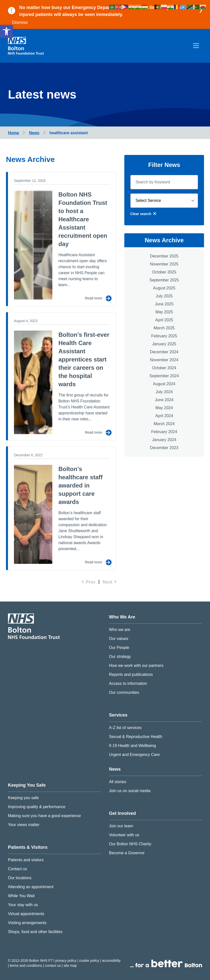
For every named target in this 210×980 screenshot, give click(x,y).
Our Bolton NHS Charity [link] (130, 844)
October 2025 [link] (164, 272)
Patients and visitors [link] (26, 860)
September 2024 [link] (164, 376)
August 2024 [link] (164, 384)
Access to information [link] (128, 683)
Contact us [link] (17, 869)
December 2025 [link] (164, 256)
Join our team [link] (121, 826)
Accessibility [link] (111, 961)
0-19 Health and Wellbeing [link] (133, 746)
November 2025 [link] (164, 264)
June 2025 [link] (164, 304)
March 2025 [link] (164, 328)
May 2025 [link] (164, 312)
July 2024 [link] (164, 392)
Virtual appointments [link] (26, 914)
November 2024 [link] (164, 360)
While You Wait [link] (21, 896)
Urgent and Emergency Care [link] (135, 755)
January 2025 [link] (164, 344)
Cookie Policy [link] (90, 961)
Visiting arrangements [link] (27, 923)
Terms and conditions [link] (27, 966)
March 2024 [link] (164, 424)
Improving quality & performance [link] (37, 807)
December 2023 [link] (164, 448)
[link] (6, 31)
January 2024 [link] (164, 440)
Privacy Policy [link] (66, 961)
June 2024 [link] (164, 400)
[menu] (196, 46)
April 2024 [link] (164, 416)
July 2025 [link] (164, 296)
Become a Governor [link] (127, 853)
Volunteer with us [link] (124, 835)
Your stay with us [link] (23, 905)
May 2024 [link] (164, 408)
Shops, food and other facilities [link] (35, 932)
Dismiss (20, 22)
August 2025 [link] (164, 288)
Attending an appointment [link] (31, 887)
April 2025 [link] (164, 320)
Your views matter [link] (24, 825)
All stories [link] (118, 782)
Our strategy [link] (120, 657)
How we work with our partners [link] (136, 666)
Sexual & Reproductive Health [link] (136, 737)
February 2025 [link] (164, 336)
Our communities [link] (124, 692)
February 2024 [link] (164, 432)
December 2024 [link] (164, 352)
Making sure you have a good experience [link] (44, 816)
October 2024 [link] (164, 368)
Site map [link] (70, 966)
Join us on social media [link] (130, 791)
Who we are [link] (120, 630)
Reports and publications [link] (131, 674)
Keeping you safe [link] (23, 798)
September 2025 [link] (164, 280)
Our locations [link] (20, 878)
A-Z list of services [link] (125, 728)
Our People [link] (119, 648)
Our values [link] (119, 639)
